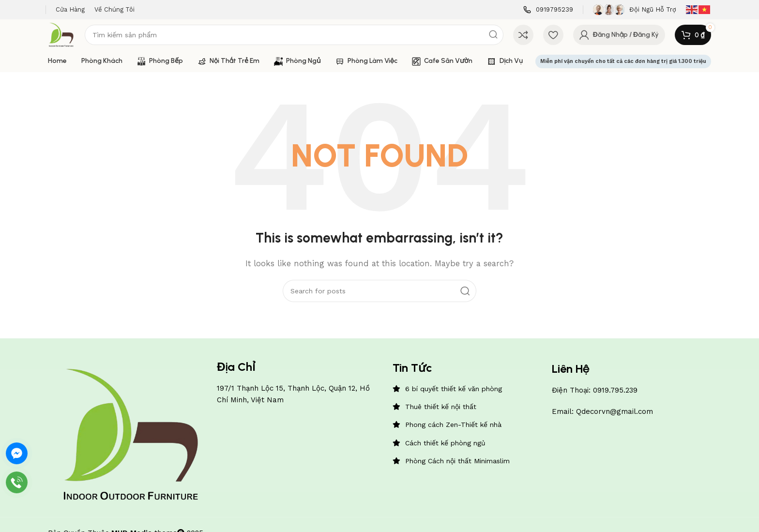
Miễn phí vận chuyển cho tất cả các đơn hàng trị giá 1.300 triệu (623, 61)
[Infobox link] (548, 10)
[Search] (294, 35)
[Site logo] (61, 34)
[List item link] (467, 389)
